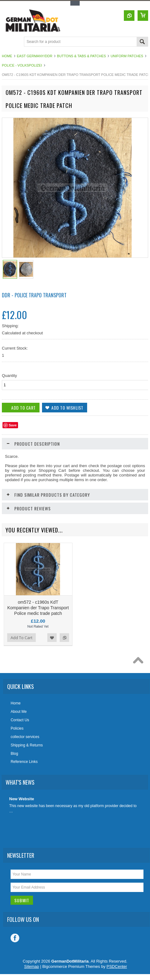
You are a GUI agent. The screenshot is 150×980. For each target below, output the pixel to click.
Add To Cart (21, 638)
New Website (22, 799)
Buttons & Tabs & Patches (81, 56)
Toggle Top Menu (75, 3)
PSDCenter (117, 966)
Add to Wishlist (52, 638)
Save (13, 425)
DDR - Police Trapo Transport (34, 295)
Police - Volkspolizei (22, 65)
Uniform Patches (127, 56)
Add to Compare (64, 638)
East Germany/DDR (35, 56)
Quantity (9, 376)
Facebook (15, 938)
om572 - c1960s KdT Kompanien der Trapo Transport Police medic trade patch (38, 608)
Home (7, 56)
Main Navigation (7, 42)
